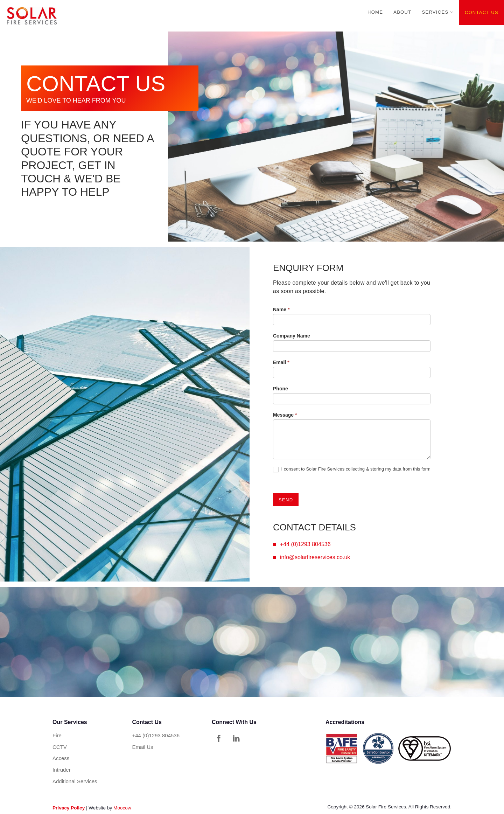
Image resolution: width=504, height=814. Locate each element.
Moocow (122, 808)
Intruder (62, 770)
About (402, 12)
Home (375, 12)
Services (435, 12)
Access (61, 758)
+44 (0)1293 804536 (305, 544)
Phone (281, 389)
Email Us (143, 747)
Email (281, 362)
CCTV (60, 747)
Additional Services (75, 781)
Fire (57, 735)
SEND (286, 500)
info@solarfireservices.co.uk (315, 557)
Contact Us (482, 12)
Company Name (292, 336)
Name (281, 309)
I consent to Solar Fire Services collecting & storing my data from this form (352, 469)
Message (285, 415)
